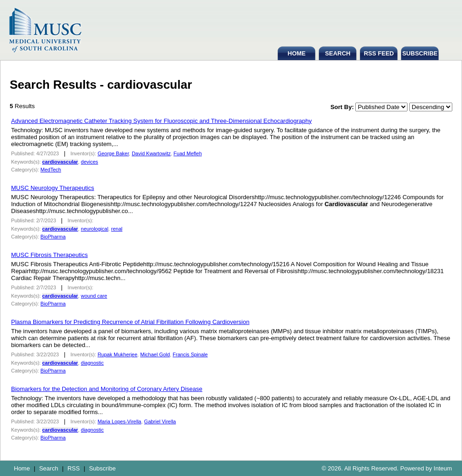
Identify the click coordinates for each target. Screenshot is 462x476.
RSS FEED (379, 53)
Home (22, 468)
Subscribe (103, 468)
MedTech (51, 170)
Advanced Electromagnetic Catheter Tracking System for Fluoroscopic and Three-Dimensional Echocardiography (161, 121)
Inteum (443, 468)
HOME (297, 53)
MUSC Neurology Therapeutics (53, 188)
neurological (94, 229)
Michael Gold (155, 354)
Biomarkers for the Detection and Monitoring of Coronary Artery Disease (107, 389)
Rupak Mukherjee (117, 354)
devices (89, 162)
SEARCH (338, 53)
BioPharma (53, 237)
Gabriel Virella (160, 421)
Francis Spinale (190, 354)
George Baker (113, 153)
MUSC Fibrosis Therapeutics (49, 255)
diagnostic (92, 363)
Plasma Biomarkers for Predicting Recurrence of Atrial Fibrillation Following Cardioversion (130, 322)
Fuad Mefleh (188, 153)
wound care (94, 296)
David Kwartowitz (151, 153)
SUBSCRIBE (420, 53)
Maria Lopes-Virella (119, 421)
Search (49, 468)
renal (116, 229)
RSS (74, 468)
